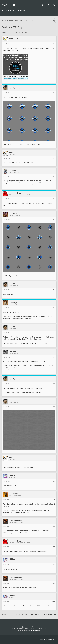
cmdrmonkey (16, 521)
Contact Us (43, 640)
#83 (54, 158)
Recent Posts (22, 10)
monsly (14, 302)
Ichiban (15, 494)
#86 (54, 219)
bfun (19, 193)
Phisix (13, 475)
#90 (54, 357)
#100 (54, 602)
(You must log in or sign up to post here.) (44, 614)
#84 (54, 176)
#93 (54, 463)
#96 (54, 526)
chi (14, 87)
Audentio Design (35, 630)
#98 (54, 565)
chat (3, 10)
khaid (14, 170)
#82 (54, 93)
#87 (54, 290)
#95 (54, 500)
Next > (26, 32)
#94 (54, 481)
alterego (14, 351)
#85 (54, 199)
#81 (54, 44)
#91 (54, 384)
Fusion (14, 213)
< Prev (4, 32)
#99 (54, 583)
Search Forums (11, 10)
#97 (54, 547)
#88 (54, 308)
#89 (54, 333)
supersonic (13, 38)
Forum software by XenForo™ (29, 629)
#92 (54, 406)
